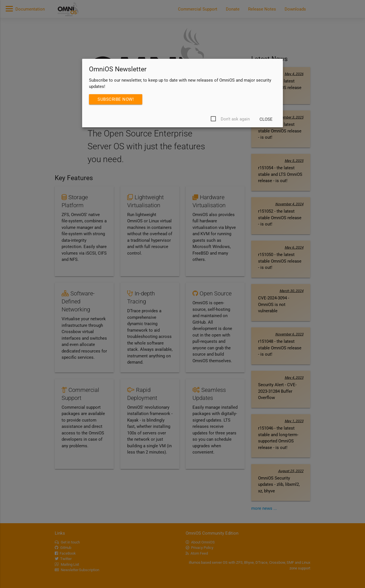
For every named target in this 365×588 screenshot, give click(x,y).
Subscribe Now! (116, 99)
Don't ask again (235, 119)
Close (266, 119)
